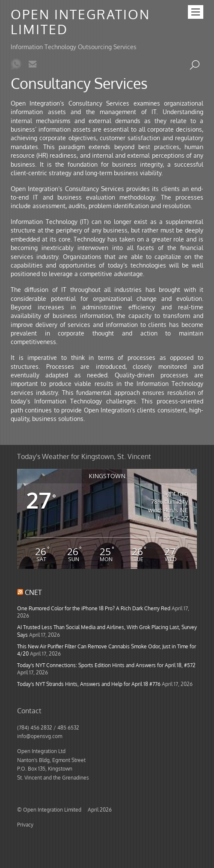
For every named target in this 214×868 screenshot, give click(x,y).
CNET (33, 592)
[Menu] (196, 12)
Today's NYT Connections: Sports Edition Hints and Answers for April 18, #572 (106, 665)
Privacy (25, 824)
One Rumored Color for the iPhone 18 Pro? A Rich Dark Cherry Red (94, 608)
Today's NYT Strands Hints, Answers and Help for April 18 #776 (89, 684)
